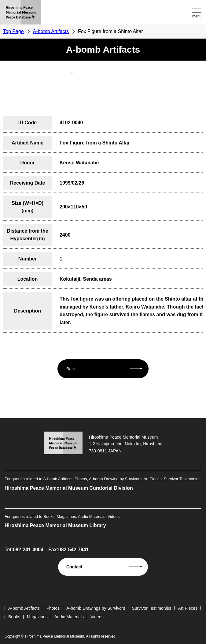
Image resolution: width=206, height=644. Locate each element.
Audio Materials (69, 617)
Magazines (37, 617)
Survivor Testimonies (151, 608)
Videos (97, 617)
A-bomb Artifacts (51, 31)
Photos (53, 608)
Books (14, 617)
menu (197, 16)
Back (71, 369)
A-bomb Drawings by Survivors (96, 608)
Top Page (13, 31)
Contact (74, 567)
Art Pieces (188, 608)
